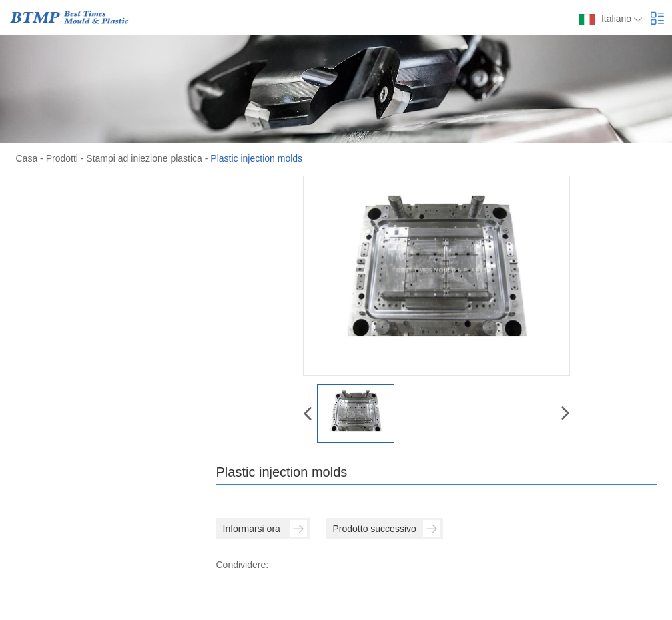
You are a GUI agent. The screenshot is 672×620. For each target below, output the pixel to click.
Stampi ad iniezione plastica (144, 158)
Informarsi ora (265, 529)
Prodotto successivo (387, 529)
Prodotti (62, 158)
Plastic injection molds (256, 158)
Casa (27, 158)
